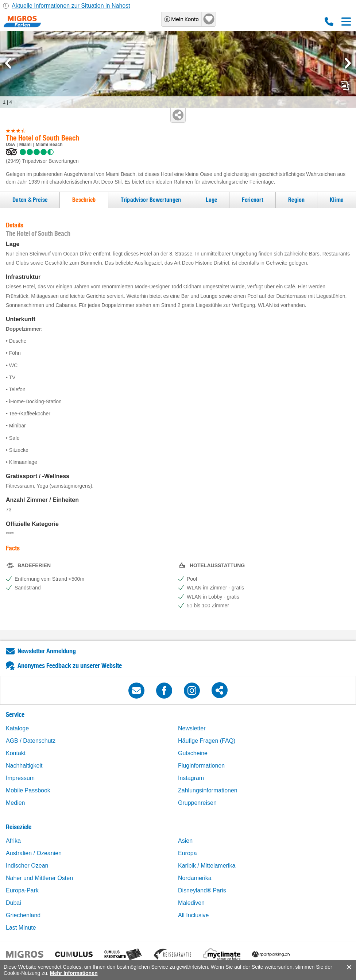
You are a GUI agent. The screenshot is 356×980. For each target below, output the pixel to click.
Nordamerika (195, 878)
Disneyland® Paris (202, 890)
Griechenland (23, 915)
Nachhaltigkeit (24, 766)
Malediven (191, 903)
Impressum (20, 778)
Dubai (13, 903)
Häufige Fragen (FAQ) (207, 741)
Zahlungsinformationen (208, 790)
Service (15, 714)
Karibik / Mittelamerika (207, 866)
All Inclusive (193, 915)
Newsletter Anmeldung (47, 651)
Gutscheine (193, 753)
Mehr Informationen (74, 973)
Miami (26, 145)
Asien (185, 841)
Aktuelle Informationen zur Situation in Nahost (71, 6)
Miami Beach (49, 145)
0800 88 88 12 (329, 22)
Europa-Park (22, 890)
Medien (15, 803)
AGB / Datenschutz (31, 741)
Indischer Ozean (27, 866)
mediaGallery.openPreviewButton (345, 86)
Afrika (13, 841)
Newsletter (192, 728)
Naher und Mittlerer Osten (39, 878)
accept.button (349, 967)
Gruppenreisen (197, 803)
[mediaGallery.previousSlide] (8, 63)
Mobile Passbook (28, 790)
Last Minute (21, 928)
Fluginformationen (201, 766)
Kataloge (17, 728)
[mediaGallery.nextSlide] (348, 63)
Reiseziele (19, 827)
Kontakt (16, 753)
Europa (187, 853)
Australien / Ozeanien (34, 853)
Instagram (191, 778)
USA (10, 145)
